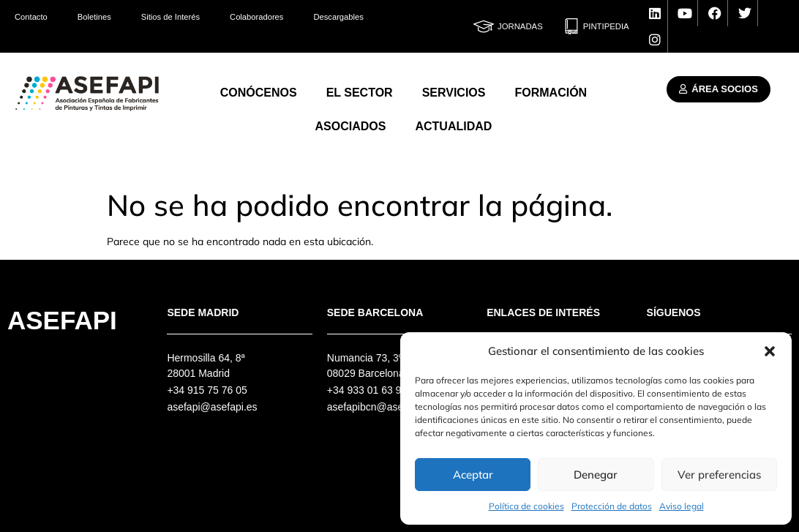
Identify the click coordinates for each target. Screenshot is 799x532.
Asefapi (62, 320)
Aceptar (473, 475)
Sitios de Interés (170, 17)
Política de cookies (526, 506)
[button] (770, 351)
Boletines (94, 17)
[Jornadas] (484, 26)
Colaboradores (256, 17)
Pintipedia (606, 26)
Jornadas (520, 26)
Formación (551, 93)
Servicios (454, 93)
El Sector (360, 93)
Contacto (31, 17)
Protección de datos (612, 506)
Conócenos (259, 93)
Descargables (338, 17)
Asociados (351, 126)
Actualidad (453, 126)
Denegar (596, 475)
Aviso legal (682, 506)
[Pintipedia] (571, 26)
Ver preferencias (719, 475)
